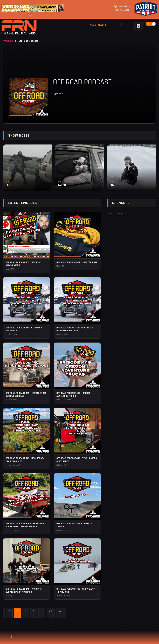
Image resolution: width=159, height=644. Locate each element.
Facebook (59, 94)
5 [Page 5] (34, 611)
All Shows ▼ (98, 25)
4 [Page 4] (25, 611)
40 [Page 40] (51, 611)
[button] (122, 24)
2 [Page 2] (9, 611)
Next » (61, 613)
